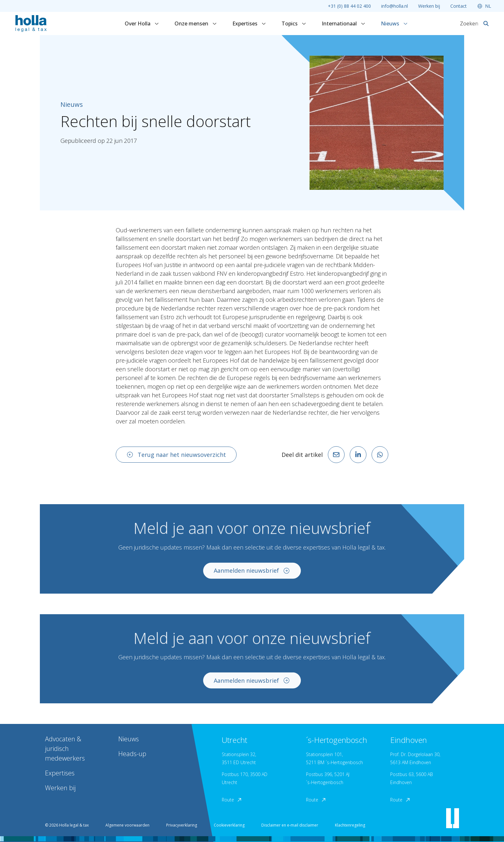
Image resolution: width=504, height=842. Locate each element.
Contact (459, 6)
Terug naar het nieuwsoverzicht (176, 455)
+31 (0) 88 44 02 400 (349, 6)
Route (232, 800)
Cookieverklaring (229, 825)
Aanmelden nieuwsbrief (252, 575)
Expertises (249, 23)
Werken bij (429, 6)
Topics (294, 23)
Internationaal (344, 23)
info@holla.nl (395, 6)
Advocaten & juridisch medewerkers (65, 749)
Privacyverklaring (182, 825)
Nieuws (394, 23)
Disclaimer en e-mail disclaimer (290, 825)
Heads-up (132, 754)
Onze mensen (196, 23)
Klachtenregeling (350, 825)
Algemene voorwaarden (127, 825)
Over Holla (142, 23)
